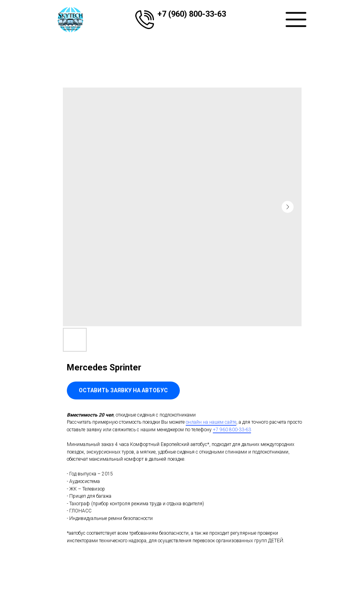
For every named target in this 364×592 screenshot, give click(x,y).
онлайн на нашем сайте (211, 422)
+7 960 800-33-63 (232, 430)
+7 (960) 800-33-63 (192, 14)
